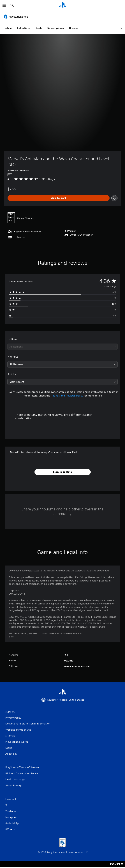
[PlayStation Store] (17, 17)
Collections (24, 28)
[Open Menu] (4, 5)
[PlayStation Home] (62, 5)
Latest (8, 28)
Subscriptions (56, 28)
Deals (39, 28)
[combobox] (62, 347)
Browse (74, 28)
